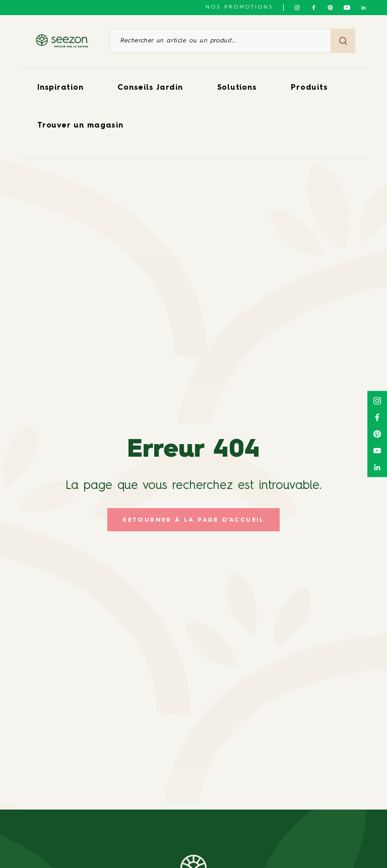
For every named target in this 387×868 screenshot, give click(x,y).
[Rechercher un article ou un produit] (220, 41)
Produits (309, 88)
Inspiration (60, 88)
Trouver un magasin (80, 126)
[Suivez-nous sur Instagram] (297, 8)
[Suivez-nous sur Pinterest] (330, 8)
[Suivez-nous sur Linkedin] (364, 8)
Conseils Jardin (150, 88)
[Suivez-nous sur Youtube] (347, 8)
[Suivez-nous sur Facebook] (314, 8)
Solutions (237, 88)
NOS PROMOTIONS (239, 7)
